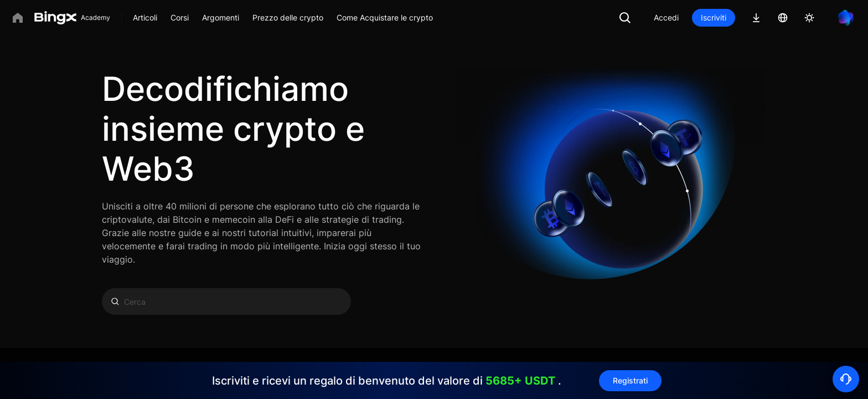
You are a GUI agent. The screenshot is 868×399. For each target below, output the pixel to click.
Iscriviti (714, 17)
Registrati (630, 380)
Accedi (666, 17)
